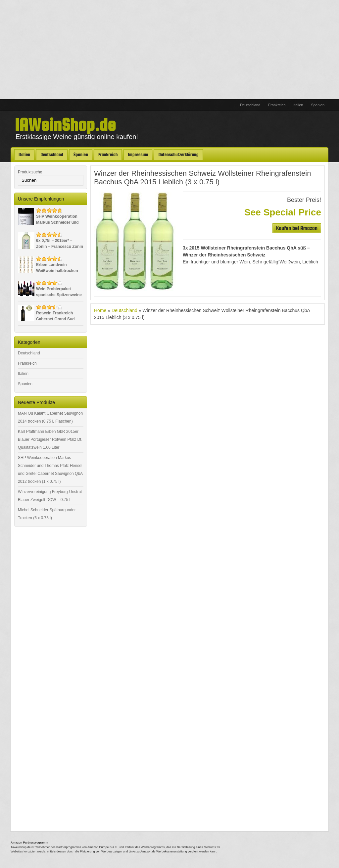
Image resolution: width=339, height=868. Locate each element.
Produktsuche (30, 172)
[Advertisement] (169, 50)
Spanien (318, 105)
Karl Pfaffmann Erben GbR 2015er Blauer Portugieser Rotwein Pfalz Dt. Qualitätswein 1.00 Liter (50, 439)
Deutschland (250, 105)
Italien (298, 105)
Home (100, 310)
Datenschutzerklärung (178, 155)
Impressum (138, 155)
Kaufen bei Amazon (297, 228)
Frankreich (277, 105)
